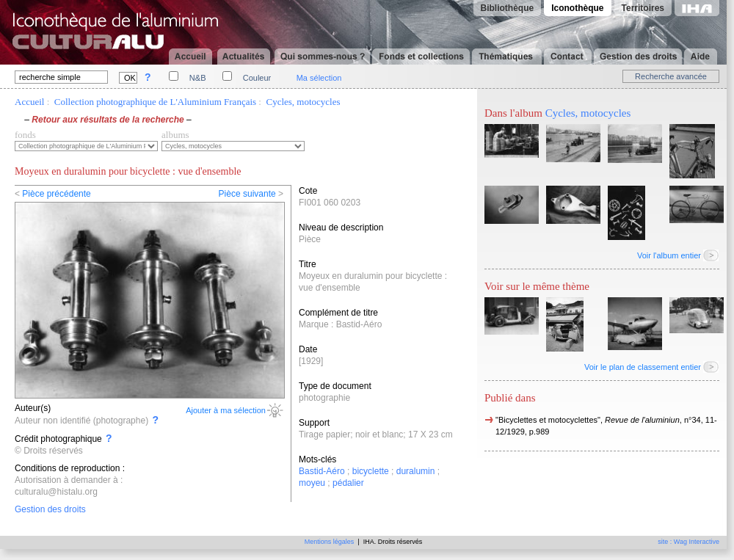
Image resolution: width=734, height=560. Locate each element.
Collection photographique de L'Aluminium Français (155, 102)
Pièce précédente (56, 194)
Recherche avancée (671, 76)
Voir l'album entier (669, 255)
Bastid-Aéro (322, 471)
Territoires (643, 8)
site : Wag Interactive (688, 542)
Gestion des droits (50, 509)
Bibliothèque (508, 8)
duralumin (416, 471)
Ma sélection (319, 78)
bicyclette (371, 471)
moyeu (312, 483)
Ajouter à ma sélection (226, 410)
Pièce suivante (247, 194)
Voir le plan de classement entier (643, 367)
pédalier (348, 483)
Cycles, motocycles (303, 102)
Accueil (29, 102)
